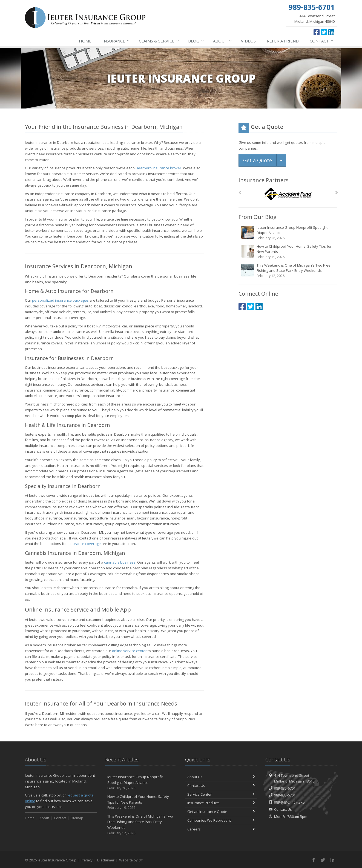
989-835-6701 (285, 788)
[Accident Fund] (288, 194)
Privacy (87, 860)
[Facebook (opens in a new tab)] (317, 32)
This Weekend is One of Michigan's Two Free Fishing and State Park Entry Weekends (288, 271)
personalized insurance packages (60, 300)
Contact (322, 41)
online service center (129, 651)
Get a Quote (258, 160)
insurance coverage (84, 544)
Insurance (116, 41)
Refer (283, 41)
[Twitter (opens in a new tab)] (324, 32)
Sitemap (77, 818)
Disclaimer (106, 860)
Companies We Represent (221, 820)
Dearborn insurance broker (158, 168)
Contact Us (221, 786)
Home (85, 41)
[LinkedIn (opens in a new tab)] (331, 32)
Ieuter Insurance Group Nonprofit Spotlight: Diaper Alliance (288, 233)
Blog (196, 41)
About (223, 41)
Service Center (221, 794)
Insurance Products (221, 803)
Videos (248, 41)
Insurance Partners (264, 180)
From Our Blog (258, 217)
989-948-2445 (285, 802)
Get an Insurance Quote (221, 812)
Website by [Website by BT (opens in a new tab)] (131, 860)
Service (159, 41)
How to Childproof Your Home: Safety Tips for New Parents (288, 252)
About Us (221, 777)
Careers (221, 829)
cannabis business (120, 562)
